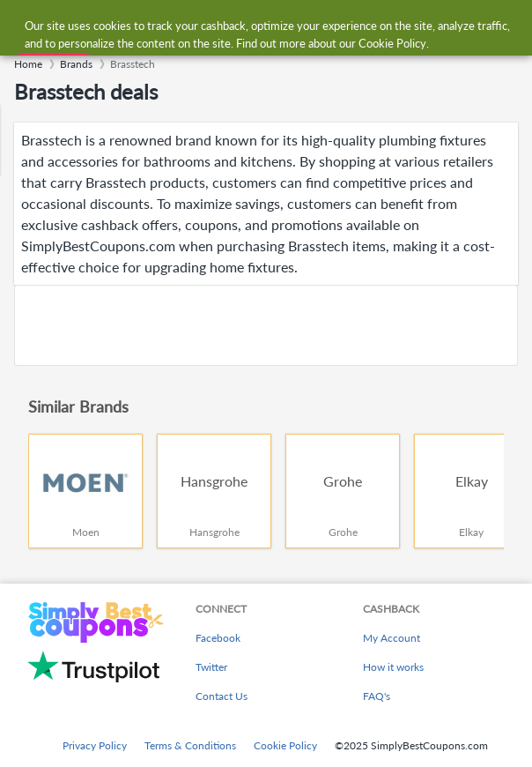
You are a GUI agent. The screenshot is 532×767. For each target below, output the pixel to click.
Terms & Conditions (190, 745)
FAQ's (377, 696)
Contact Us (222, 696)
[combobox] (283, 25)
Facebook (218, 638)
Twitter (211, 667)
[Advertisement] (266, 325)
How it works (393, 667)
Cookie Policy (285, 745)
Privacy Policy (95, 745)
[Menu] (22, 25)
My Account (392, 638)
